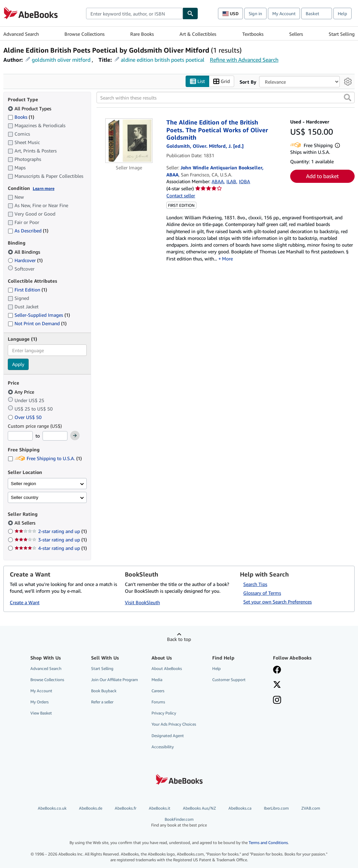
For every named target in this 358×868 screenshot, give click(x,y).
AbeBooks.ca (240, 808)
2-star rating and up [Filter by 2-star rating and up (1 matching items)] (51, 531)
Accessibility (163, 747)
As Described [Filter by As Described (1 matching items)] (28, 231)
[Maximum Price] (55, 436)
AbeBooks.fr (126, 808)
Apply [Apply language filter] (18, 364)
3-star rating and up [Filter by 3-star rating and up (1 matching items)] (51, 540)
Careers (158, 691)
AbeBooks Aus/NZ (199, 808)
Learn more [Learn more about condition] (44, 188)
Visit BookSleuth (142, 602)
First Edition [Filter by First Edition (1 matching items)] (27, 290)
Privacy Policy (164, 713)
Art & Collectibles (198, 34)
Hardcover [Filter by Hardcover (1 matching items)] (25, 260)
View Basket (41, 713)
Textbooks (253, 34)
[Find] (190, 13)
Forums (158, 702)
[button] (348, 97)
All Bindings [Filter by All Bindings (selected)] (25, 252)
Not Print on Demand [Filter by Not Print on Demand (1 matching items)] (37, 323)
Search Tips (255, 584)
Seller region (23, 484)
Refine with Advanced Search (244, 60)
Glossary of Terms (262, 593)
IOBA (244, 181)
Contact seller (181, 195)
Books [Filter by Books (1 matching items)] (21, 117)
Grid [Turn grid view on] (222, 81)
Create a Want (25, 602)
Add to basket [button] (322, 176)
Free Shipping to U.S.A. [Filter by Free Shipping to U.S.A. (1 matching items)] (45, 458)
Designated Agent (168, 736)
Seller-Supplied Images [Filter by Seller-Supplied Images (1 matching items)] (39, 315)
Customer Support (229, 680)
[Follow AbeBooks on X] (277, 685)
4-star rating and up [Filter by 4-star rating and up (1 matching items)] (51, 548)
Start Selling (342, 34)
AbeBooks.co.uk (52, 808)
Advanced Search (21, 34)
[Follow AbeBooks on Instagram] (277, 701)
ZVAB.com (311, 808)
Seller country (25, 497)
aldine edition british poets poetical (163, 60)
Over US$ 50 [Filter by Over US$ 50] (25, 417)
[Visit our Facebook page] (277, 670)
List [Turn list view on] (197, 81)
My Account (284, 13)
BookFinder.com (179, 822)
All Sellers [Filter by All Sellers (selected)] (26, 523)
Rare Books (142, 34)
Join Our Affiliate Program (115, 680)
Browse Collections (85, 34)
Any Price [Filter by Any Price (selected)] (22, 392)
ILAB (231, 181)
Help (342, 13)
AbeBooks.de (91, 808)
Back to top (179, 639)
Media (157, 680)
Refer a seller (102, 702)
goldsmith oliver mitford (61, 60)
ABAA (218, 181)
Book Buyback (104, 691)
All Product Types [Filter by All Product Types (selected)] (30, 108)
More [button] (227, 259)
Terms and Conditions (268, 843)
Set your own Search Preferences (278, 602)
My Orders (39, 702)
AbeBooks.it (160, 808)
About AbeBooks (167, 668)
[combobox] (134, 13)
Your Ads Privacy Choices (174, 724)
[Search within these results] (226, 97)
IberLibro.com (276, 808)
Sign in (255, 13)
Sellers (296, 34)
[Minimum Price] (20, 436)
